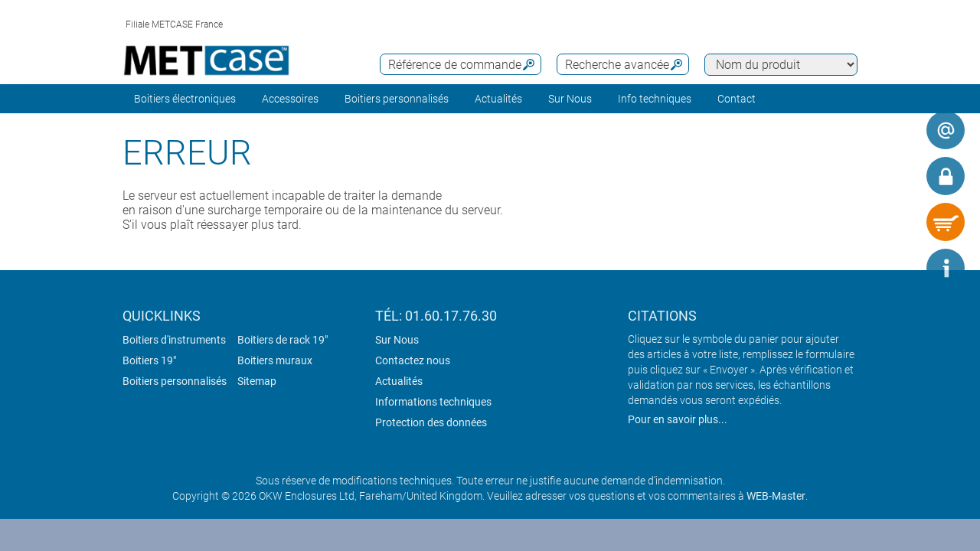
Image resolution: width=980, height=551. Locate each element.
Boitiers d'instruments (174, 340)
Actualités (498, 99)
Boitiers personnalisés (397, 99)
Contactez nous (413, 360)
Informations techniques (433, 402)
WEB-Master (776, 496)
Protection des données (431, 422)
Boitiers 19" (149, 360)
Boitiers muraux (275, 360)
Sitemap (257, 381)
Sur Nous (397, 340)
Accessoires (290, 99)
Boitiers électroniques (185, 99)
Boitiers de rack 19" (283, 340)
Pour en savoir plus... (678, 419)
